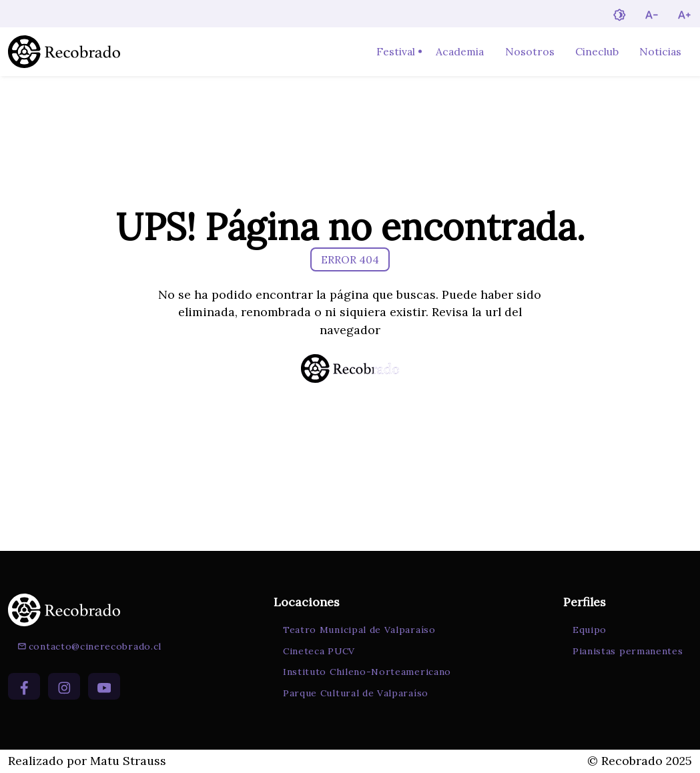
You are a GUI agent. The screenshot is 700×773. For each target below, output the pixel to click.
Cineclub (597, 51)
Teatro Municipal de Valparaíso (359, 630)
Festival (396, 51)
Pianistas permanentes (628, 651)
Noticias (660, 51)
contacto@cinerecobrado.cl (89, 646)
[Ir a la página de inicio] (64, 52)
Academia (460, 51)
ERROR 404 (350, 259)
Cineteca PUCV (319, 651)
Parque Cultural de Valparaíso (356, 693)
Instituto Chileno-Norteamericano (367, 672)
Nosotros (530, 51)
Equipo (590, 630)
